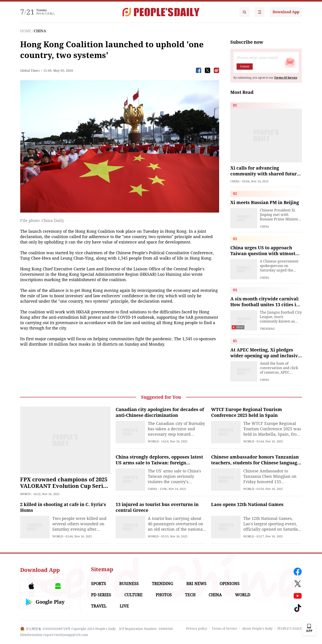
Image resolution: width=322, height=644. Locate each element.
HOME (26, 31)
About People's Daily (257, 629)
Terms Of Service (286, 78)
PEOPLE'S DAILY (290, 629)
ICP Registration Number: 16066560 (146, 629)
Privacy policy (197, 629)
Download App (286, 12)
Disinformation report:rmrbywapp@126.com (54, 635)
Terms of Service (225, 629)
